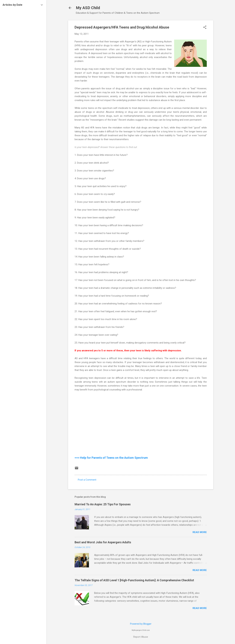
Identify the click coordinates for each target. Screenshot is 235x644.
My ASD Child (88, 8)
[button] (205, 28)
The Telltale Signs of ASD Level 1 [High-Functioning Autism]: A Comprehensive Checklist (134, 580)
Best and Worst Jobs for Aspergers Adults (103, 542)
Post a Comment (87, 480)
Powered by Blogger (141, 624)
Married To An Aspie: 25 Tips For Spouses (103, 504)
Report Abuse (141, 637)
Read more (200, 532)
